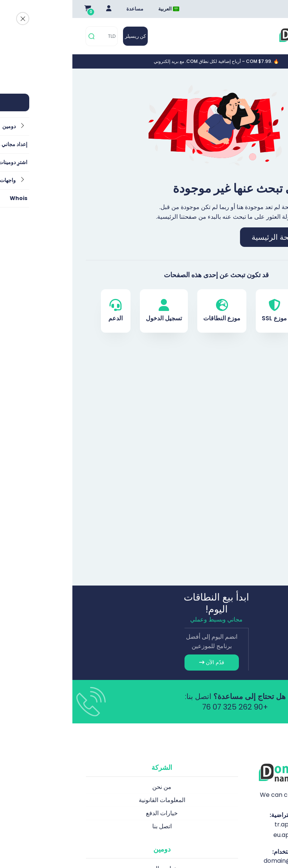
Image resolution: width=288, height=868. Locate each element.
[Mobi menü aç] (270, 36)
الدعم (43, 311)
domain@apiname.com (226, 861)
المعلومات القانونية (90, 800)
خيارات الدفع (89, 813)
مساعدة (62, 9)
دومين (245, 311)
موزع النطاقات (149, 311)
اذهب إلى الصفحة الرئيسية (221, 237)
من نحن (89, 787)
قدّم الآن (139, 662)
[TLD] (35, 36)
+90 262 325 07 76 (163, 707)
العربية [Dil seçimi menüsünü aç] (96, 9)
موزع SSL (202, 311)
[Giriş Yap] (36, 9)
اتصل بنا (90, 826)
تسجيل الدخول (91, 311)
